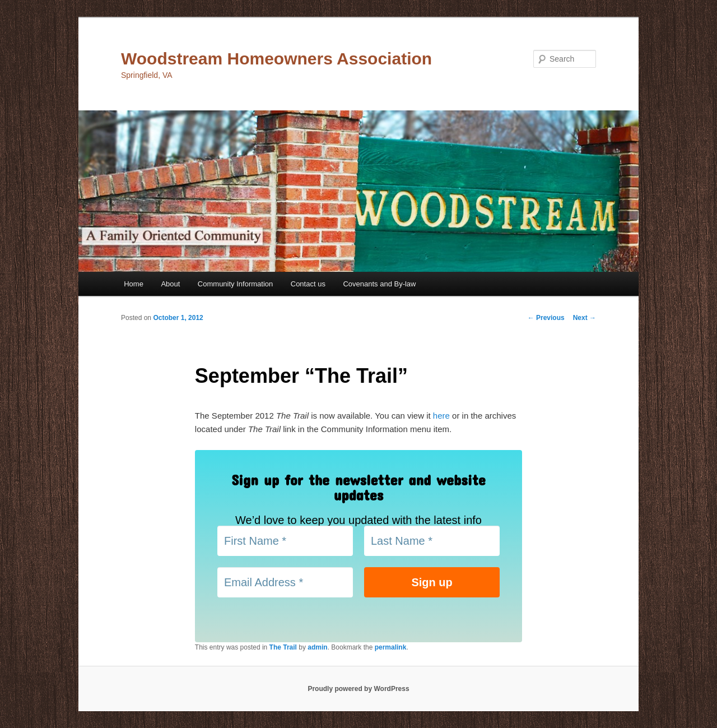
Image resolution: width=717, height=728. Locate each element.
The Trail (283, 647)
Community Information (235, 284)
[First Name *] (285, 541)
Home (134, 284)
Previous (546, 318)
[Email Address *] (285, 582)
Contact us (308, 284)
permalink (391, 647)
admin (317, 647)
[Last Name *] (432, 541)
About (170, 284)
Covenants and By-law (379, 284)
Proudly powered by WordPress (358, 689)
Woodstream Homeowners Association (276, 59)
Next (585, 318)
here (441, 416)
